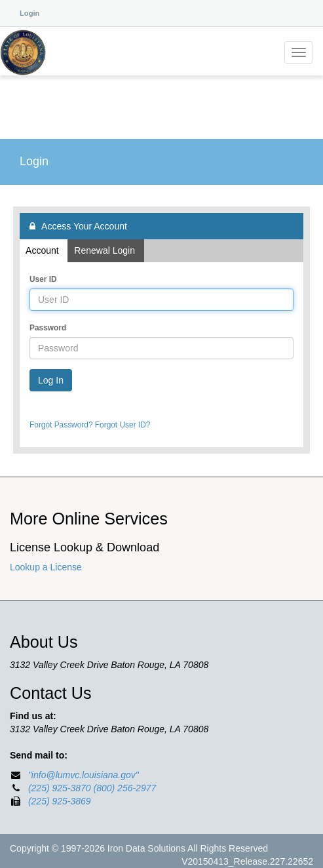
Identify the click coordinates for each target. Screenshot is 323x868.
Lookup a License (46, 567)
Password (48, 328)
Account (44, 250)
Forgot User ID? (123, 425)
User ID (43, 279)
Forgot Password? (61, 425)
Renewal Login (105, 250)
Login (29, 13)
